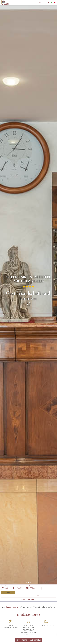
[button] (40, 3)
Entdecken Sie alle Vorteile (28, 636)
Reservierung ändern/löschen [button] (50, 592)
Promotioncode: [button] (41, 592)
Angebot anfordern (28, 595)
